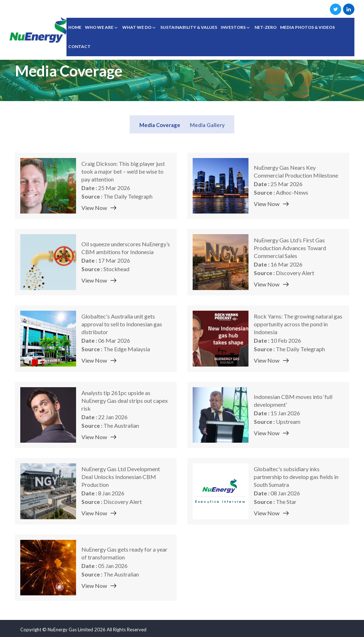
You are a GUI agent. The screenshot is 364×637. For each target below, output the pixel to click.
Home (75, 27)
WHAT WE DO (137, 27)
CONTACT (79, 46)
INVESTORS (233, 27)
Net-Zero (266, 27)
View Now (94, 208)
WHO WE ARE (99, 27)
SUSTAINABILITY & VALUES (189, 27)
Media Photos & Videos (307, 27)
